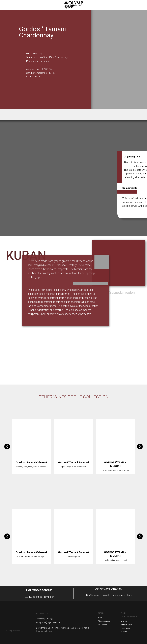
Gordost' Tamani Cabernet (31, 462)
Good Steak (125, 628)
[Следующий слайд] (140, 447)
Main (100, 618)
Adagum (124, 621)
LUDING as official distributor (39, 597)
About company (104, 621)
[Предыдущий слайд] (7, 447)
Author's (124, 632)
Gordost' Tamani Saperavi (74, 462)
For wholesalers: (39, 590)
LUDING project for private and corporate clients (108, 595)
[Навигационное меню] (5, 5)
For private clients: (108, 589)
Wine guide (102, 625)
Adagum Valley (127, 625)
